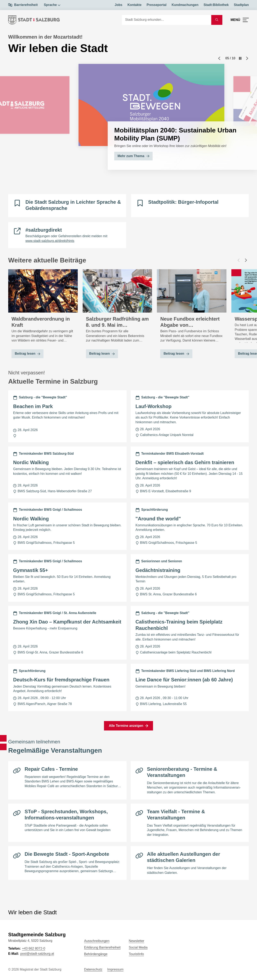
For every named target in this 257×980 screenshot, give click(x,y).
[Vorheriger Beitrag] (239, 260)
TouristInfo (136, 954)
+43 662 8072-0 (34, 948)
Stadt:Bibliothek (216, 5)
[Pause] (240, 58)
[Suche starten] (217, 20)
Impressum (115, 969)
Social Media (138, 947)
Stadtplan (241, 5)
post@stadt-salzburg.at (37, 954)
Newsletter (137, 941)
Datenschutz (93, 969)
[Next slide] (247, 58)
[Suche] (167, 20)
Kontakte (134, 5)
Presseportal (157, 5)
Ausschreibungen (97, 941)
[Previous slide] (219, 58)
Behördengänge (96, 954)
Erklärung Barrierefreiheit (102, 947)
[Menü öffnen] (240, 20)
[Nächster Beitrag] (246, 260)
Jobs (118, 5)
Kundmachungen (185, 5)
